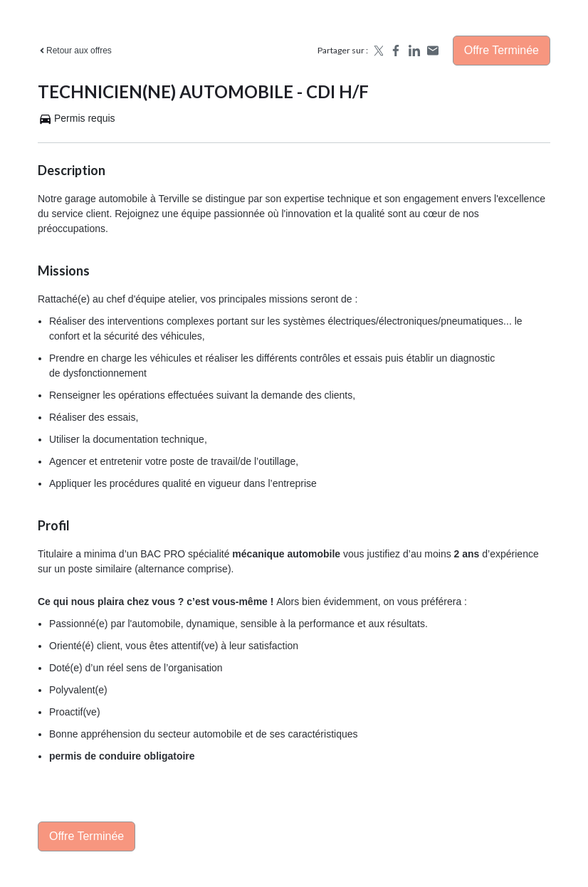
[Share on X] (377, 51)
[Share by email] (433, 51)
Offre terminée (502, 50)
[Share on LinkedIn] (414, 51)
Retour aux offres (75, 51)
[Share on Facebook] (396, 51)
